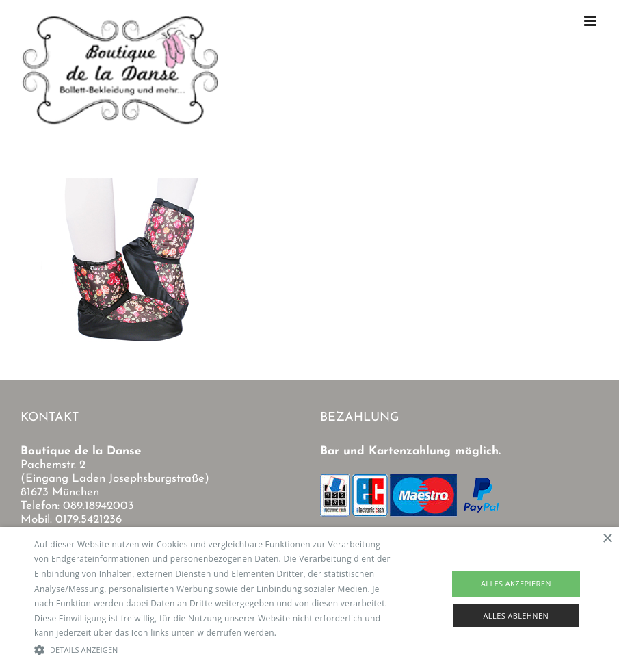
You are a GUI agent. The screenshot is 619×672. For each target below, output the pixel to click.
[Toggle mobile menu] (591, 21)
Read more (301, 633)
